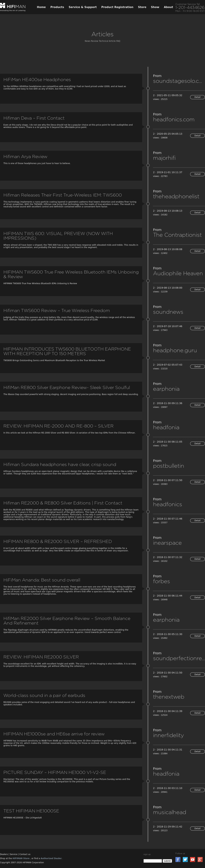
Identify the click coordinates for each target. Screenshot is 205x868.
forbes (162, 581)
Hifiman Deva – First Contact (34, 118)
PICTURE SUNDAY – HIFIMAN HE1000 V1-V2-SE (55, 772)
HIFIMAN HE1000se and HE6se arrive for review (54, 734)
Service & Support (83, 7)
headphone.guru (175, 350)
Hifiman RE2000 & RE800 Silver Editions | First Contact (63, 503)
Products (57, 7)
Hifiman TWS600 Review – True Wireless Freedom (57, 310)
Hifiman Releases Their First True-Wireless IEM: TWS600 (63, 195)
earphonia (166, 389)
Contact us (25, 854)
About (168, 7)
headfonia (166, 427)
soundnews (168, 312)
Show (155, 7)
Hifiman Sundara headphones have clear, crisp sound (60, 464)
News (87, 41)
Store (142, 7)
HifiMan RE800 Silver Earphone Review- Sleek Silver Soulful (67, 387)
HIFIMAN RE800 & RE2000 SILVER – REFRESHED (58, 541)
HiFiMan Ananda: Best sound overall (42, 580)
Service (14, 854)
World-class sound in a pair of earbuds (44, 695)
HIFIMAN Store (21, 858)
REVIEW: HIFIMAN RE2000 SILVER (41, 657)
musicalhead (170, 812)
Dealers (4, 854)
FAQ (118, 41)
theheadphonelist (176, 196)
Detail (197, 97)
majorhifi (164, 158)
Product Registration (117, 7)
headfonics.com (174, 119)
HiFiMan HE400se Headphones (37, 79)
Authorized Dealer (51, 858)
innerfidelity (168, 735)
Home (41, 7)
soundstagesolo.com (179, 81)
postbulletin (169, 466)
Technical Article (107, 41)
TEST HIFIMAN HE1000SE (31, 811)
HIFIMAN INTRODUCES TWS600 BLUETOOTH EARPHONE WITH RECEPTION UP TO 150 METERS (67, 351)
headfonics (168, 504)
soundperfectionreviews (179, 658)
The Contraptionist (177, 235)
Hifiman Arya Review (25, 156)
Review (95, 41)
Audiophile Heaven (178, 273)
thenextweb (169, 697)
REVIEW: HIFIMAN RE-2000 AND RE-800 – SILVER (59, 426)
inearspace (167, 543)
